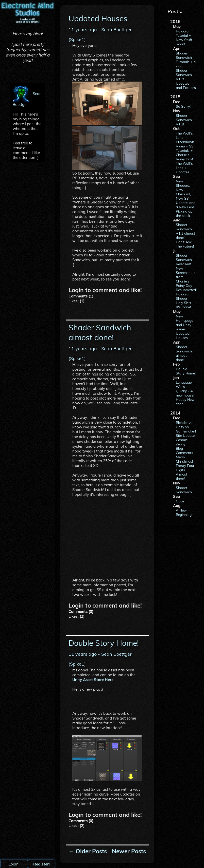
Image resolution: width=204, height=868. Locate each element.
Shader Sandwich (184, 490)
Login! (14, 864)
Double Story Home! (186, 371)
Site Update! (186, 435)
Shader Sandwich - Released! (185, 260)
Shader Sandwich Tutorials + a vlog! (186, 60)
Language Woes (184, 384)
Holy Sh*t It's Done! (183, 305)
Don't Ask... (185, 242)
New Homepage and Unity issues (184, 323)
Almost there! (182, 476)
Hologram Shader (184, 296)
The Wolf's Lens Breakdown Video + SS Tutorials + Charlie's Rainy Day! (185, 146)
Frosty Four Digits (185, 468)
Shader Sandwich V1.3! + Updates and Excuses (186, 79)
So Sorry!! (184, 106)
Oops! (181, 501)
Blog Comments (184, 450)
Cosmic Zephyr (182, 442)
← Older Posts (88, 851)
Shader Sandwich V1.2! (184, 120)
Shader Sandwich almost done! (184, 353)
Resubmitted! (186, 290)
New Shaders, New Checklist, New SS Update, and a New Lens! (186, 194)
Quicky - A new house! (185, 393)
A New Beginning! (184, 512)
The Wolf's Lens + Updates (184, 168)
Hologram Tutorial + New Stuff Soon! (184, 37)
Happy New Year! (185, 402)
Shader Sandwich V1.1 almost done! (185, 231)
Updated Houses (183, 335)
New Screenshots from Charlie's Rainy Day (186, 277)
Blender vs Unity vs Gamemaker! (186, 427)
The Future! (185, 246)
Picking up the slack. (184, 213)
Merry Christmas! (184, 459)
